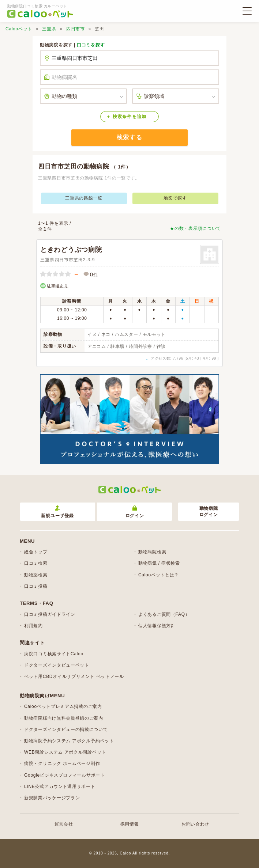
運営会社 (64, 824)
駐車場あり (58, 286)
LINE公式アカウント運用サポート (60, 786)
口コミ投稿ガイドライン (50, 614)
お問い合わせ (195, 824)
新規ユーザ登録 (57, 512)
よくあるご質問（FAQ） (164, 614)
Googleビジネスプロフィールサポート (65, 775)
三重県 (49, 29)
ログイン (135, 512)
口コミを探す (91, 45)
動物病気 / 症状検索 (159, 563)
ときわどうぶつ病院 (71, 250)
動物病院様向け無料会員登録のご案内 (64, 718)
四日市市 (76, 29)
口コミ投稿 (36, 586)
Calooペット (19, 29)
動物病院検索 (152, 552)
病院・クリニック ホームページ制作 (62, 763)
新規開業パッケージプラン (52, 798)
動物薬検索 (36, 575)
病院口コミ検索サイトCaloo (54, 654)
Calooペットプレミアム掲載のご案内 (63, 706)
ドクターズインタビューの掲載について (66, 729)
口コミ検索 (36, 563)
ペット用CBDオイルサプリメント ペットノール (74, 676)
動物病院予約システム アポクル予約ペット (69, 741)
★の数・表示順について (195, 228)
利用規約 (33, 626)
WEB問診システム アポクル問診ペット (65, 752)
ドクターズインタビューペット (57, 665)
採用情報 (130, 824)
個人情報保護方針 (157, 626)
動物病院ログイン (209, 511)
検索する (129, 137)
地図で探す (175, 198)
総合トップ (36, 552)
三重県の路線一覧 (84, 198)
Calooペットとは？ (159, 575)
